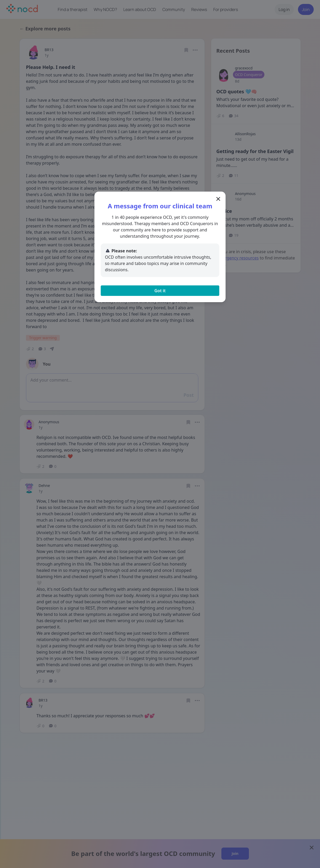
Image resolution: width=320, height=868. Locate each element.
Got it (160, 291)
